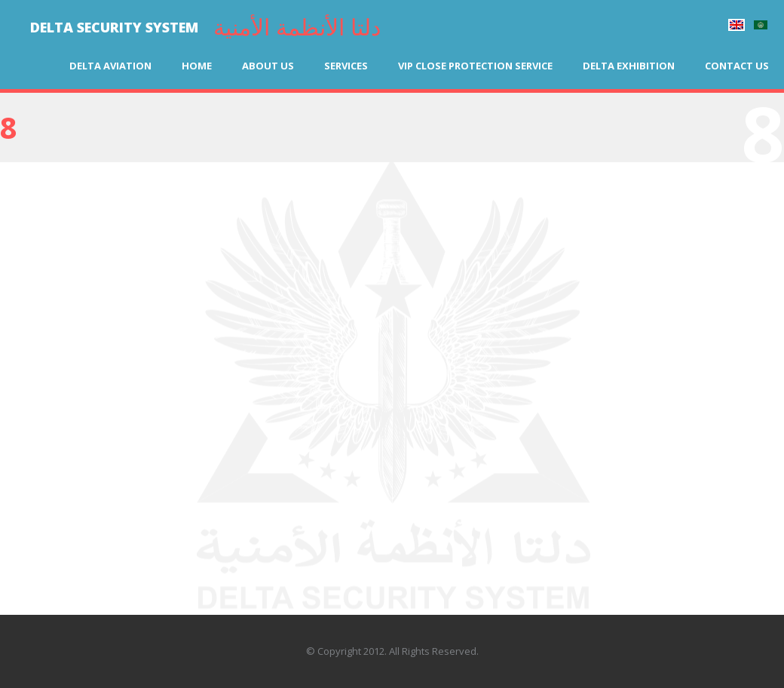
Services (346, 66)
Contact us (737, 66)
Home (197, 66)
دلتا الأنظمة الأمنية (297, 27)
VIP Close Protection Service (475, 66)
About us (268, 66)
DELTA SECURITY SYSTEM (114, 27)
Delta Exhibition (629, 66)
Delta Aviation (110, 66)
